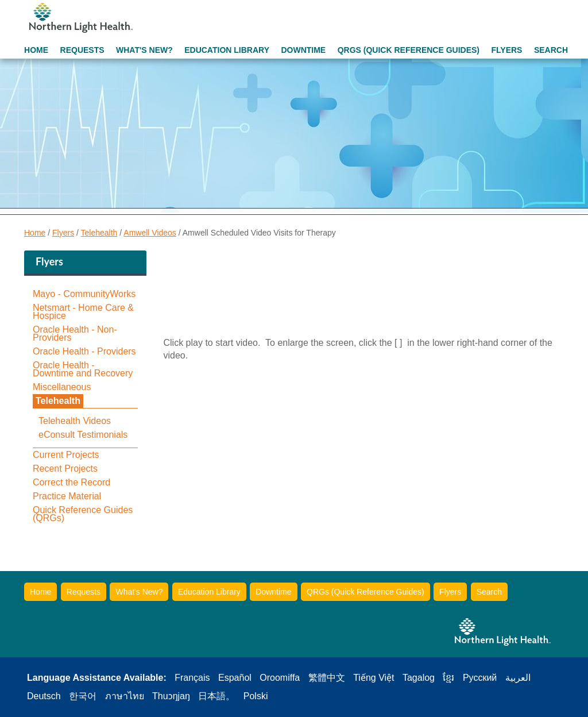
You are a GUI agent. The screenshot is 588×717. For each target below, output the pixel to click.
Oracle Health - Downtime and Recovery (83, 369)
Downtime (303, 50)
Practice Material (67, 496)
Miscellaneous (62, 387)
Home (36, 50)
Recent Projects (65, 469)
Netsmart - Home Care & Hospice (83, 312)
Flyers (506, 50)
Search (551, 50)
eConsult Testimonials (83, 435)
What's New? (144, 50)
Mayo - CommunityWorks (84, 294)
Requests (82, 50)
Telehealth (99, 233)
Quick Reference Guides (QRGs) (83, 514)
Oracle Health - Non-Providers (75, 334)
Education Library (227, 50)
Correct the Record (71, 483)
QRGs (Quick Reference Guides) (409, 50)
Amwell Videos (150, 233)
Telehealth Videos (75, 421)
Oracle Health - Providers (84, 352)
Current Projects (66, 455)
